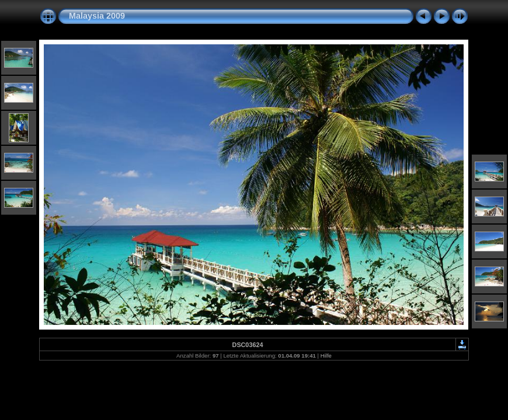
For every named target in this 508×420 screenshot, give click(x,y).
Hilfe (326, 356)
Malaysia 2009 (97, 16)
